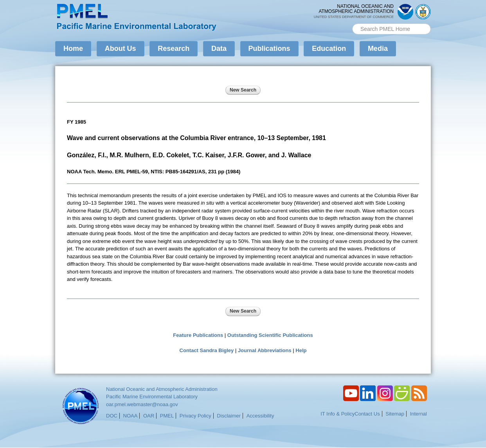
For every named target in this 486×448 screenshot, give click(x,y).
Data (219, 49)
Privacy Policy (195, 416)
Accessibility (260, 416)
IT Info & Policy (337, 414)
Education (329, 49)
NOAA (130, 416)
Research (174, 49)
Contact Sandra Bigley (207, 350)
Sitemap (395, 414)
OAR (149, 416)
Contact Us (367, 414)
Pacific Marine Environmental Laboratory (152, 397)
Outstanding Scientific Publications (270, 335)
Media (378, 49)
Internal (418, 414)
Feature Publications (198, 335)
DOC (112, 416)
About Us (121, 49)
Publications (269, 49)
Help (301, 350)
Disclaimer (229, 416)
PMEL (167, 416)
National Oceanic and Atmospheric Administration (162, 389)
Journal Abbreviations (265, 350)
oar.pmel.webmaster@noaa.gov (142, 404)
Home (73, 49)
